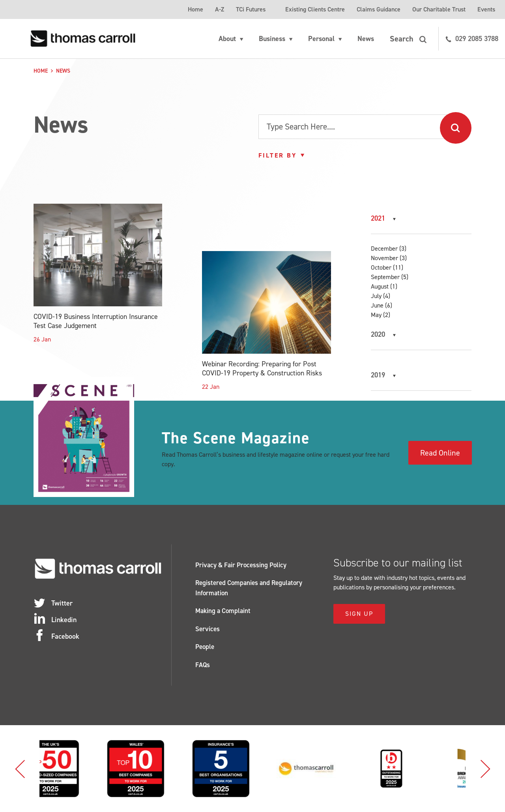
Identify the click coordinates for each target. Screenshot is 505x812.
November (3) (389, 258)
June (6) (382, 305)
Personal (321, 39)
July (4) (381, 296)
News (366, 39)
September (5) (390, 277)
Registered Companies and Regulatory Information (249, 588)
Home (195, 9)
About (227, 39)
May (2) (381, 315)
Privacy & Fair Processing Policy (241, 565)
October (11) (387, 267)
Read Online (440, 453)
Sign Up (359, 614)
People (205, 647)
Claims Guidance (379, 9)
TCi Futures (251, 9)
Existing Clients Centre (315, 9)
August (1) (384, 286)
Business (272, 39)
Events (486, 9)
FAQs (203, 665)
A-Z (220, 9)
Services (208, 629)
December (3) (389, 248)
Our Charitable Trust (439, 9)
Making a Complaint (223, 611)
